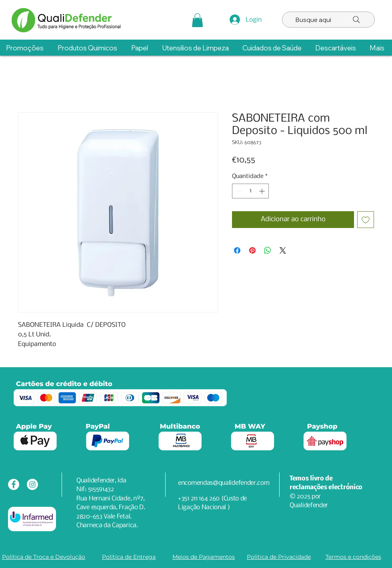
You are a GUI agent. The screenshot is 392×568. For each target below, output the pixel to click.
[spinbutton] (250, 191)
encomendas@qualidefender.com (224, 483)
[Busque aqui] (328, 20)
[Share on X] (283, 250)
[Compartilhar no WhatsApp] (268, 250)
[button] (197, 20)
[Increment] (263, 191)
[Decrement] (238, 191)
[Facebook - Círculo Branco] (14, 484)
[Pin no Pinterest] (252, 250)
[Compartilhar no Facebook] (237, 250)
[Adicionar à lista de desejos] (366, 220)
